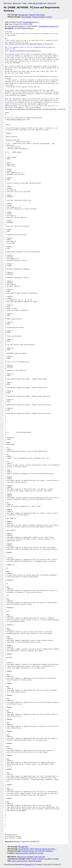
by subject (48, 859)
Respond (32, 15)
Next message (26, 17)
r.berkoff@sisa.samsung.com (48, 26)
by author (56, 859)
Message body (23, 15)
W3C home (7, 3)
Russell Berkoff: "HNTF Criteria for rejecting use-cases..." (37, 849)
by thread (40, 859)
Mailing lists (17, 3)
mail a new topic (40, 857)
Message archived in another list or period (29, 853)
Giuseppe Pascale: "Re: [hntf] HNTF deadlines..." (38, 851)
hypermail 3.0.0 (30, 865)
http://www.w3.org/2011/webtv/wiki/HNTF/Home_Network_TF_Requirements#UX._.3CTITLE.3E (35, 109)
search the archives (35, 861)
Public (24, 3)
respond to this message (25, 857)
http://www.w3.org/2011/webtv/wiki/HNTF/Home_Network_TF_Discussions (29, 44)
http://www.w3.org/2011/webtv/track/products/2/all (23, 51)
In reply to (49, 17)
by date (34, 859)
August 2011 (52, 3)
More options (41, 15)
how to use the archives (19, 861)
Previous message (38, 17)
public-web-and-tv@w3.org (37, 3)
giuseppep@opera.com (31, 22)
